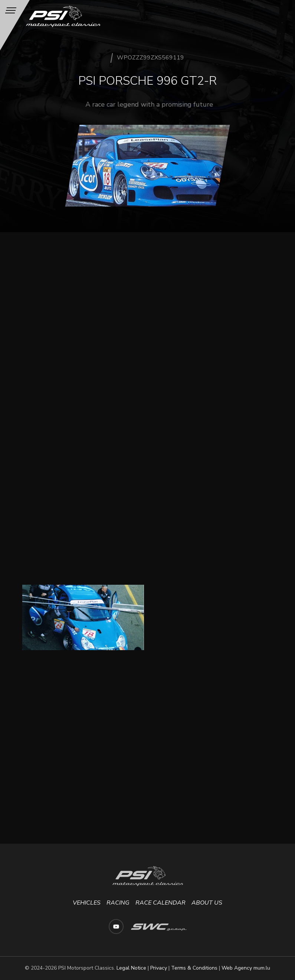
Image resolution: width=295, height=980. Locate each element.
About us (207, 903)
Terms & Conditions (194, 968)
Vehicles (87, 903)
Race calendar (160, 903)
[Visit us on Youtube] (116, 927)
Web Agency (237, 968)
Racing (118, 903)
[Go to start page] (63, 16)
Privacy (159, 968)
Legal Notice (131, 968)
